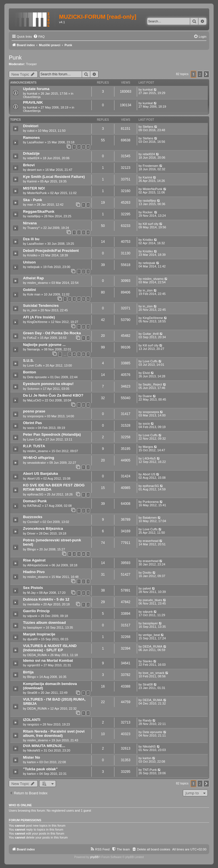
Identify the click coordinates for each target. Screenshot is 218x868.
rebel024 (33, 158)
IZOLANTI (32, 720)
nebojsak (33, 267)
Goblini (29, 290)
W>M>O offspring (39, 458)
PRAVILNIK (33, 102)
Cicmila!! (33, 522)
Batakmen (150, 518)
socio (31, 428)
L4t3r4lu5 (149, 458)
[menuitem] (39, 37)
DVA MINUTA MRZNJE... (44, 746)
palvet (147, 588)
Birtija (28, 672)
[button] (206, 74)
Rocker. (148, 212)
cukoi (31, 131)
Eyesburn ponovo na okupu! (48, 384)
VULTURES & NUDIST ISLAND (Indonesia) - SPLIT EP (50, 648)
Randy (147, 720)
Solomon (33, 389)
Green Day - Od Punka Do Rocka (52, 333)
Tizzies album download (44, 623)
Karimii (32, 181)
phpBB (94, 857)
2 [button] (200, 74)
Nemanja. (34, 349)
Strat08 (32, 693)
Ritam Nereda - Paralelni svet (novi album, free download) (54, 733)
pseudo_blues (153, 600)
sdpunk (32, 616)
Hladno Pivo (34, 572)
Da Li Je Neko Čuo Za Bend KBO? (53, 395)
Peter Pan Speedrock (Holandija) (52, 434)
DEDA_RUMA (37, 655)
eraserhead (151, 541)
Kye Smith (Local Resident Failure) (54, 177)
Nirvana (30, 223)
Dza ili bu (31, 239)
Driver (31, 533)
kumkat (32, 93)
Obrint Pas (33, 423)
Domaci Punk (35, 501)
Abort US (34, 478)
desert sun (34, 170)
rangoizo (33, 724)
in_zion (148, 290)
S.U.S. (28, 360)
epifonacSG (35, 494)
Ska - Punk (33, 200)
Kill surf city (151, 224)
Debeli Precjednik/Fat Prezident (51, 251)
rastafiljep (149, 201)
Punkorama (151, 502)
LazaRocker (36, 142)
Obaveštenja (32, 97)
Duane (147, 396)
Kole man (34, 294)
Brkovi (29, 165)
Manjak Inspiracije (39, 634)
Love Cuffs (35, 365)
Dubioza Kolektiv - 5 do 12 (46, 599)
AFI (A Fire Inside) (39, 317)
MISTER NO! (34, 188)
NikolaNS (34, 750)
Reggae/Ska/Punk (39, 211)
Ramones (31, 138)
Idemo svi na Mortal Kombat (48, 660)
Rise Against (34, 560)
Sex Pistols (33, 588)
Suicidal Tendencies (41, 306)
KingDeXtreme (37, 322)
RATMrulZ (34, 506)
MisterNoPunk (37, 193)
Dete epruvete (37, 377)
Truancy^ (34, 228)
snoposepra (35, 416)
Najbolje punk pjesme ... (44, 345)
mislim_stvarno (38, 283)
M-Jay (32, 593)
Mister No (32, 757)
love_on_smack (154, 673)
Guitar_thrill (151, 334)
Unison (29, 262)
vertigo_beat (151, 635)
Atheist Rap (33, 278)
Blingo (32, 549)
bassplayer (35, 627)
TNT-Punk (150, 770)
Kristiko (148, 240)
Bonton (30, 372)
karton (32, 762)
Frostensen (151, 166)
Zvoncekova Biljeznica (43, 528)
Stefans (148, 127)
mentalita (34, 604)
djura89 (33, 639)
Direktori (31, 126)
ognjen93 (34, 665)
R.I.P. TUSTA (34, 446)
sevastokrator (37, 463)
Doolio (147, 573)
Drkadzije (31, 153)
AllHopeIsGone (38, 565)
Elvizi (146, 373)
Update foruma (36, 89)
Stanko (148, 661)
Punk (15, 58)
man (30, 205)
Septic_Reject (152, 384)
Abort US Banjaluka (40, 474)
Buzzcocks (33, 517)
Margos (148, 447)
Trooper (32, 64)
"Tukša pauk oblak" (40, 769)
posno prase (34, 411)
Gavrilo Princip (36, 611)
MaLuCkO (34, 400)
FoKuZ (32, 338)
